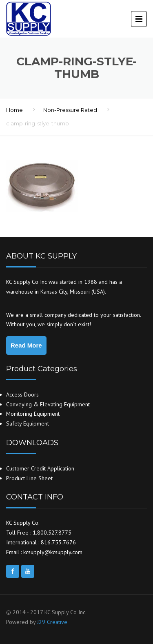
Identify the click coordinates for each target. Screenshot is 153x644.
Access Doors (22, 394)
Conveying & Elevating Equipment (48, 404)
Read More (26, 345)
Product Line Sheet (29, 478)
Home (14, 110)
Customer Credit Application (40, 468)
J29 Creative (52, 622)
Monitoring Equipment (33, 414)
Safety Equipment (28, 423)
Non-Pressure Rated (70, 110)
